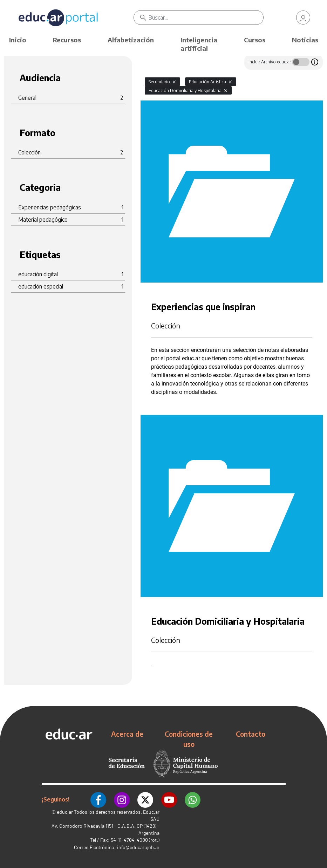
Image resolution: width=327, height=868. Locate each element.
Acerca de (127, 734)
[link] (303, 18)
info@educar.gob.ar (138, 847)
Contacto (251, 734)
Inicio (18, 40)
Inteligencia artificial (199, 44)
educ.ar (65, 811)
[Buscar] (206, 18)
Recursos (67, 40)
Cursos (255, 40)
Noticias (305, 40)
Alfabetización (131, 40)
